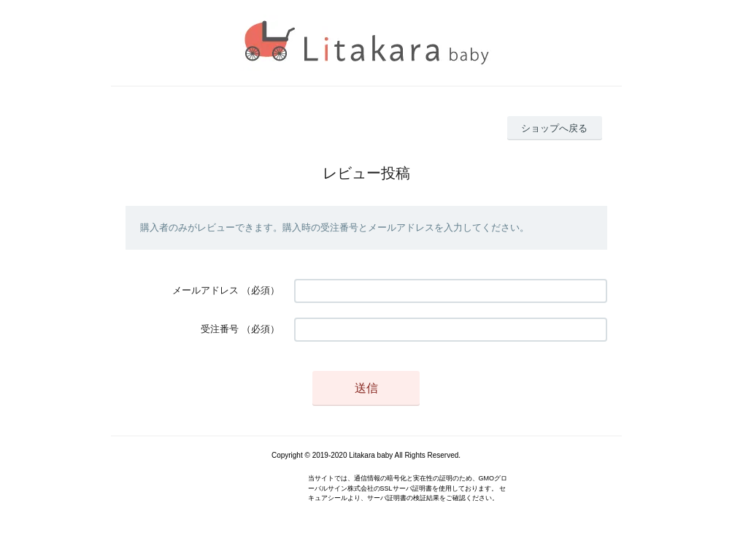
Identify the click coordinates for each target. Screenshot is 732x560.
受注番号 (220, 329)
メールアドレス (205, 290)
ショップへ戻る (554, 128)
